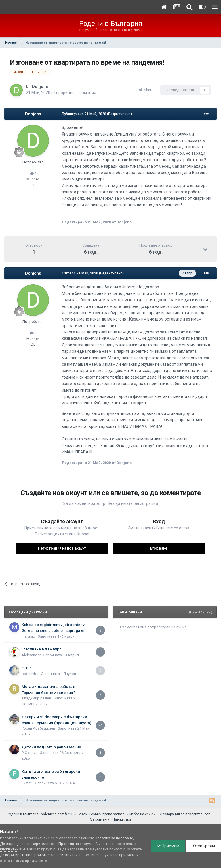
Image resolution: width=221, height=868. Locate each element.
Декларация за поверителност (185, 814)
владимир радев (36, 698)
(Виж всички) (201, 612)
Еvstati (27, 783)
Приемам (168, 846)
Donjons (40, 87)
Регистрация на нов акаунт (62, 548)
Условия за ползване (114, 838)
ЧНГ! (26, 668)
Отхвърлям (204, 846)
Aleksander (31, 655)
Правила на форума (76, 844)
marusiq (28, 636)
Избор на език (142, 814)
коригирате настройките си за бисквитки (41, 855)
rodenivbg (30, 674)
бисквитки (9, 849)
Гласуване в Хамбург (41, 649)
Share (146, 90)
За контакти (100, 819)
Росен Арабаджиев (38, 728)
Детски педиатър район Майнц (52, 747)
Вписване (159, 548)
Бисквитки (122, 819)
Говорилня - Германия (75, 93)
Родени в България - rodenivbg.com (36, 814)
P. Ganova (29, 753)
